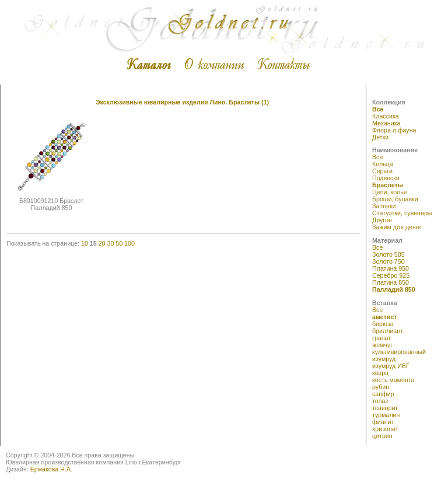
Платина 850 (391, 282)
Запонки (384, 206)
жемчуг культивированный (399, 348)
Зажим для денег (397, 227)
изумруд (384, 359)
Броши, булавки (395, 199)
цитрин (382, 436)
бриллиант (388, 331)
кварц (380, 373)
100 (129, 243)
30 (110, 243)
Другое (382, 220)
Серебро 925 (391, 275)
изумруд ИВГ (391, 366)
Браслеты (388, 185)
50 (119, 243)
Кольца (383, 164)
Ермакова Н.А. (51, 469)
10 (85, 243)
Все (378, 109)
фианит (383, 422)
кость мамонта (393, 380)
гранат (381, 338)
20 (102, 243)
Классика (386, 116)
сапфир (383, 394)
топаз (380, 401)
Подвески (386, 178)
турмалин (386, 415)
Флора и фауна (394, 130)
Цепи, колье (390, 192)
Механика (386, 123)
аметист (385, 317)
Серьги (382, 171)
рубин (381, 387)
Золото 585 (388, 254)
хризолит (385, 429)
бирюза (383, 324)
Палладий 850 (394, 289)
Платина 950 (391, 268)
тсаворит (385, 408)
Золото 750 (388, 261)
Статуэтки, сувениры (402, 213)
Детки (380, 137)
